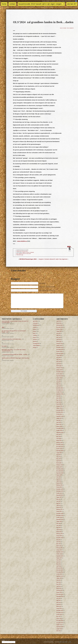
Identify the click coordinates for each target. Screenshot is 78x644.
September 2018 (60, 473)
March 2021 (59, 424)
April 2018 (59, 481)
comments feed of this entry (24, 254)
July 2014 (58, 560)
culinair (35, 329)
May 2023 (59, 384)
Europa (34, 331)
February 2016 (59, 534)
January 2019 (59, 467)
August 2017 (59, 497)
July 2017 (58, 499)
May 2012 (59, 602)
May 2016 (59, 528)
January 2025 (59, 345)
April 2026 (59, 321)
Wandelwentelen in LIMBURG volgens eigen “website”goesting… (16, 358)
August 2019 (59, 453)
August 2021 (59, 418)
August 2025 (59, 331)
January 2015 (59, 550)
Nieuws (28, 252)
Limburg (24, 252)
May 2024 (59, 362)
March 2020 (59, 441)
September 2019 (60, 451)
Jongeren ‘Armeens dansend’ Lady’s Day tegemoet (53, 259)
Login (70, 642)
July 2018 (58, 477)
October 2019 (59, 449)
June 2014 (59, 562)
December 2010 (60, 621)
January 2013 (59, 592)
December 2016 (60, 513)
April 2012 (59, 604)
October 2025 (59, 329)
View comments (70, 28)
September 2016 (60, 520)
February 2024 (59, 368)
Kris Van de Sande (63, 642)
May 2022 (59, 400)
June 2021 (59, 420)
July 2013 (58, 580)
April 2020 (59, 439)
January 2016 (59, 536)
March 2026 (59, 323)
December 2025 (60, 327)
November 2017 (60, 491)
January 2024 (59, 370)
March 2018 (59, 483)
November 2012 (60, 594)
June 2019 (59, 457)
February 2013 (59, 590)
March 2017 (59, 507)
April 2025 (59, 339)
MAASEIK (4, 346)
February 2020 (59, 443)
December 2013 (60, 570)
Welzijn (35, 347)
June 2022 (59, 398)
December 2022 (60, 388)
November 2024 (60, 350)
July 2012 (58, 598)
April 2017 (59, 505)
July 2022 (58, 396)
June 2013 (59, 582)
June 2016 (59, 526)
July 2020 (58, 434)
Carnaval (35, 327)
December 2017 (60, 489)
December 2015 (60, 538)
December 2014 (60, 552)
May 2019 (59, 459)
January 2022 (59, 408)
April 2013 (59, 586)
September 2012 (60, 596)
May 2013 (59, 584)
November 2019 (60, 447)
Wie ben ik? (72, 4)
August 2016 (59, 521)
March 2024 (59, 366)
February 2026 (59, 325)
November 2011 (60, 613)
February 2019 (59, 465)
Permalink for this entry (22, 251)
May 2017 (59, 503)
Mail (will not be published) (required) (47, 287)
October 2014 (59, 554)
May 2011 (59, 617)
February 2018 (59, 485)
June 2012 (59, 600)
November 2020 (60, 428)
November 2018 (60, 471)
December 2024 (60, 347)
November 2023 (60, 372)
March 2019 (59, 463)
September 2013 (60, 576)
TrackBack (20, 255)
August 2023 (59, 378)
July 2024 (58, 358)
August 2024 (59, 356)
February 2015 (59, 548)
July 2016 (58, 523)
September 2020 (60, 432)
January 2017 (59, 511)
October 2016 (59, 517)
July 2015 (58, 540)
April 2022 (59, 402)
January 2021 (59, 426)
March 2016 (59, 532)
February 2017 (59, 509)
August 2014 (59, 558)
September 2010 (60, 627)
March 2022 (59, 404)
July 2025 (58, 333)
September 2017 (60, 495)
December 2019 (60, 445)
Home (4, 4)
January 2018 (59, 487)
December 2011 (60, 611)
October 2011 (59, 615)
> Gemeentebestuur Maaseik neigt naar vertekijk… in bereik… (15, 354)
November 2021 (60, 412)
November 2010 (60, 623)
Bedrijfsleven (36, 325)
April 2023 (59, 386)
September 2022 (60, 394)
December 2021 (60, 410)
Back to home (63, 28)
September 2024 (60, 354)
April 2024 (59, 364)
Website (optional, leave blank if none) (47, 290)
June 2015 (59, 542)
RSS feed (73, 1)
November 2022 (60, 390)
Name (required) (42, 283)
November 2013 (60, 572)
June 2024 (59, 360)
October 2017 (59, 493)
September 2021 (60, 416)
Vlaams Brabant (36, 345)
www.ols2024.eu (22, 241)
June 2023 (59, 382)
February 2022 (59, 406)
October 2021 (59, 414)
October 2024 (59, 352)
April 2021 (59, 422)
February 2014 (59, 568)
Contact (12, 4)
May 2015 (59, 544)
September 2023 (60, 376)
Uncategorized (36, 343)
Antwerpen (35, 323)
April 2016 (59, 530)
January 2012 (59, 609)
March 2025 (59, 341)
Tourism (35, 341)
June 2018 (59, 479)
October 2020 (59, 430)
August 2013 (59, 578)
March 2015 (59, 546)
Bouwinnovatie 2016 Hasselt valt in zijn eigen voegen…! (41, 4)
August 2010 (59, 629)
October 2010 (59, 625)
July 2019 (58, 455)
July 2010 (58, 631)
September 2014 (60, 556)
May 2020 (59, 437)
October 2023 (59, 374)
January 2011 (59, 619)
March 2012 (59, 606)
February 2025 (59, 343)
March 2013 (59, 588)
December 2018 (60, 469)
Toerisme (32, 252)
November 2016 (60, 515)
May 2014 (59, 564)
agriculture (35, 321)
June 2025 (59, 335)
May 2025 (59, 337)
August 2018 (59, 475)
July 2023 (58, 380)
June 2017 (59, 501)
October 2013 (59, 574)
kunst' (34, 333)
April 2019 (59, 461)
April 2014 (59, 566)
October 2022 (59, 392)
